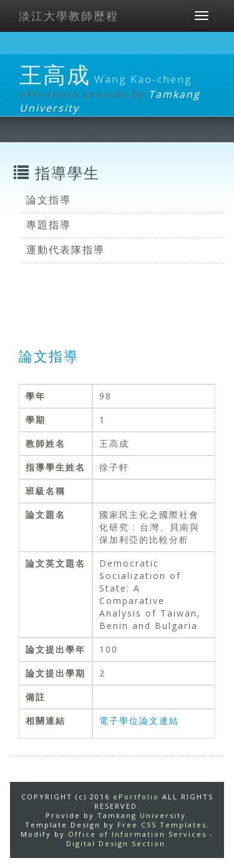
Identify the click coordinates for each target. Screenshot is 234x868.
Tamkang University (142, 815)
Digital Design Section (116, 843)
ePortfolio (136, 797)
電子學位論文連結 (139, 720)
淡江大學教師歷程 (69, 16)
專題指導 (49, 225)
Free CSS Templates (162, 825)
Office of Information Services (137, 834)
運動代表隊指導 (66, 250)
